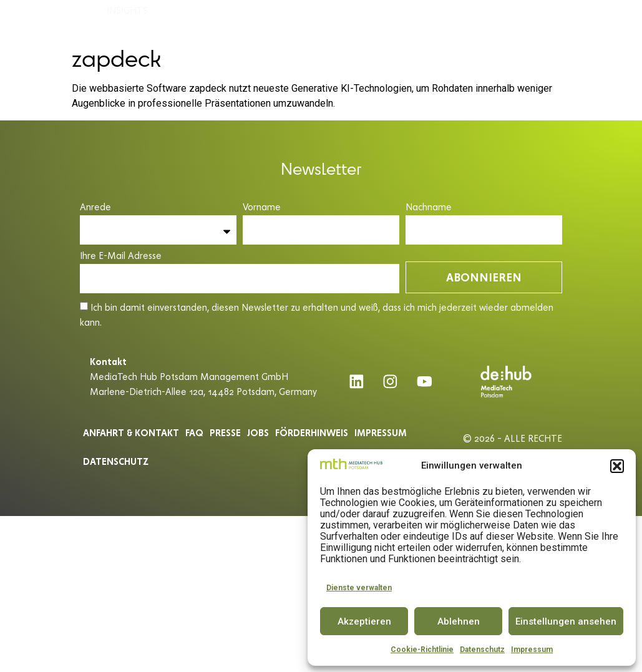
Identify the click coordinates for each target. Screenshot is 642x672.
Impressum (532, 650)
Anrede (95, 207)
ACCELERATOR (230, 21)
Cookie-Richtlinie (422, 650)
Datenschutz (482, 650)
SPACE (286, 20)
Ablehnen (459, 621)
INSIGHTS (130, 49)
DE (592, 20)
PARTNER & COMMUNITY (491, 20)
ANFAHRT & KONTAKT (131, 433)
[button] (617, 466)
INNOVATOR (334, 20)
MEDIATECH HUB (147, 21)
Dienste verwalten (359, 588)
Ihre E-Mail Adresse (121, 256)
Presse (225, 433)
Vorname (262, 207)
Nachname (429, 207)
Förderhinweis (312, 433)
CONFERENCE (399, 20)
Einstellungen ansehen (566, 621)
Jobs (258, 433)
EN (615, 20)
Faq (194, 433)
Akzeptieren (364, 621)
